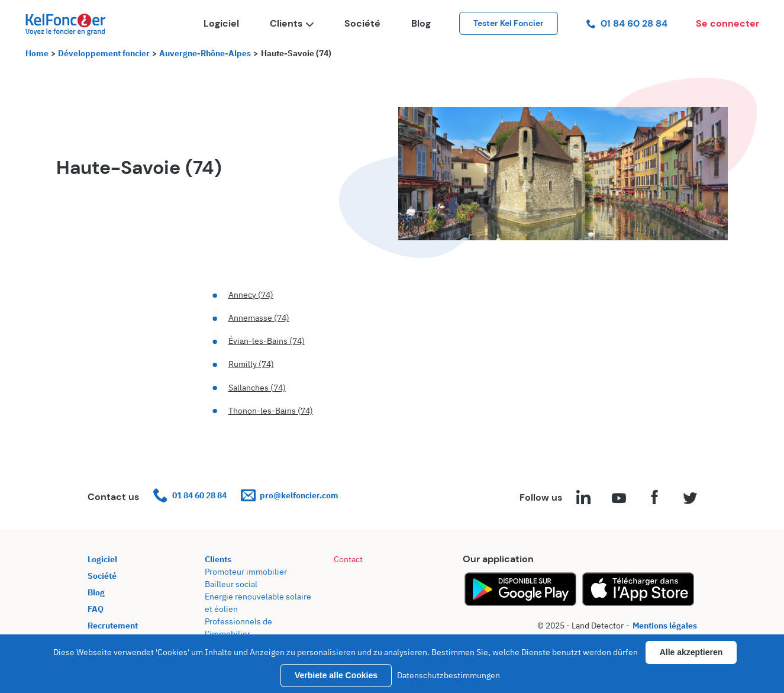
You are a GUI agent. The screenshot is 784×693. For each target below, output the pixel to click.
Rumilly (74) (251, 364)
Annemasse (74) (259, 318)
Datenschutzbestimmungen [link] (449, 675)
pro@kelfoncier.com (290, 496)
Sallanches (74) (257, 388)
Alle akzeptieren (691, 652)
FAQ (96, 609)
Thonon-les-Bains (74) (271, 411)
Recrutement (113, 626)
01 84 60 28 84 (627, 23)
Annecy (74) (251, 295)
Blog (421, 23)
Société (362, 23)
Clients (292, 23)
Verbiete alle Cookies (336, 675)
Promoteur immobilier (246, 572)
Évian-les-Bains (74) (267, 341)
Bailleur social (231, 584)
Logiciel (221, 23)
